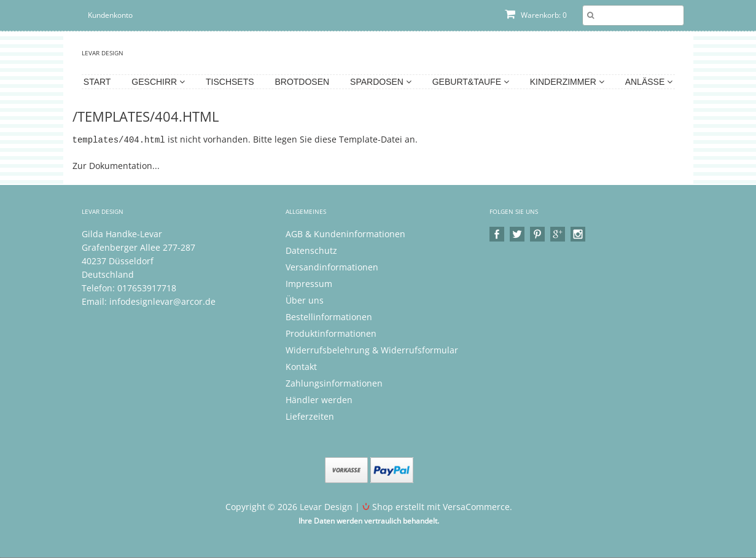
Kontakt (301, 366)
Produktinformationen (331, 333)
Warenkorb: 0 (536, 15)
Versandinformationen (332, 266)
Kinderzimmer (567, 82)
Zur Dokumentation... (116, 165)
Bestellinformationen (329, 316)
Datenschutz (311, 250)
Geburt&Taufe (471, 82)
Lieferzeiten (310, 416)
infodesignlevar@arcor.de (162, 301)
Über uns (305, 300)
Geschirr (158, 82)
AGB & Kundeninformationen (345, 233)
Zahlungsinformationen (334, 383)
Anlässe (649, 82)
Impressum (309, 283)
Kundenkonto (110, 15)
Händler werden (319, 399)
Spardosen (381, 82)
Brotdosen (302, 82)
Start (97, 82)
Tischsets (230, 82)
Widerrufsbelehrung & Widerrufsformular (372, 349)
